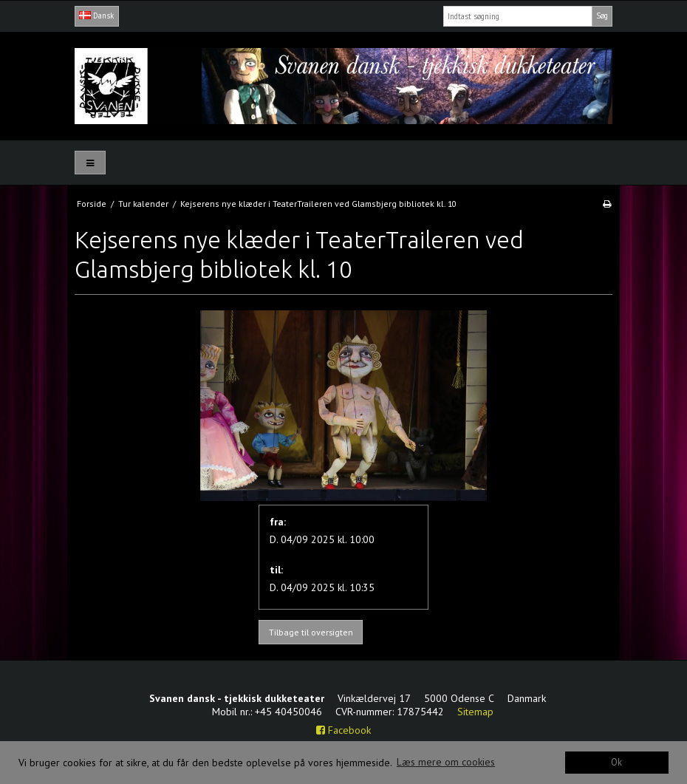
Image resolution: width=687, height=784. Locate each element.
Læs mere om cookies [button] (446, 762)
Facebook (343, 730)
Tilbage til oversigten (311, 632)
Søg (602, 16)
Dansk (96, 16)
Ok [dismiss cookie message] (616, 762)
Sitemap (475, 712)
